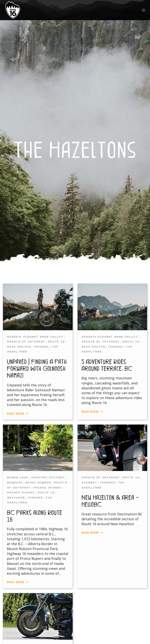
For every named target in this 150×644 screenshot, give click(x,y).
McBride (15, 483)
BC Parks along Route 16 (34, 516)
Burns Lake (18, 477)
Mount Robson (38, 483)
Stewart (89, 483)
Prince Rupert (21, 492)
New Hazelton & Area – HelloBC (110, 501)
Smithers (16, 498)
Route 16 (56, 342)
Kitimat (57, 477)
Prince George (47, 488)
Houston (39, 477)
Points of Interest (26, 342)
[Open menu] (143, 10)
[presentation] (38, 307)
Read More (18, 414)
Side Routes (19, 347)
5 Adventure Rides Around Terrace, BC (107, 365)
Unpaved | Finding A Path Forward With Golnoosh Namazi (37, 368)
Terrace (41, 347)
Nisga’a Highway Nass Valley (35, 337)
